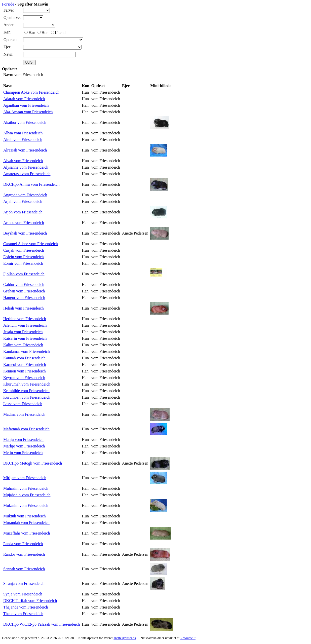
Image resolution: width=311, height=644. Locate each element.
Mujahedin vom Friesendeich (27, 495)
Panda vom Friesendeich (23, 544)
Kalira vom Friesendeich (23, 345)
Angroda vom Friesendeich (25, 195)
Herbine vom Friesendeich (25, 319)
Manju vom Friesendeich (23, 440)
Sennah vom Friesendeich (24, 569)
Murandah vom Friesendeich (26, 523)
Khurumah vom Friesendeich (27, 384)
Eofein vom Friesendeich (24, 257)
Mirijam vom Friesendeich (25, 478)
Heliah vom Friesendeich (24, 308)
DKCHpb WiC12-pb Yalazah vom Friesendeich (42, 624)
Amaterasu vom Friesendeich (27, 174)
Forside (8, 4)
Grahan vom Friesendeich (24, 291)
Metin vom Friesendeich (23, 453)
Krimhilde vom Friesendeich (26, 391)
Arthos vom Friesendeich (24, 223)
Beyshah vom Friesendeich (25, 233)
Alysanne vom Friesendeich (26, 167)
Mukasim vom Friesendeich (26, 505)
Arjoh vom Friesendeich (23, 212)
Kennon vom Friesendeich (25, 371)
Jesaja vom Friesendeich (23, 332)
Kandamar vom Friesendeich (27, 351)
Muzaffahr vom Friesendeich (27, 533)
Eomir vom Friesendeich (23, 263)
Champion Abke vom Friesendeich (31, 92)
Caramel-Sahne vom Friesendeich (31, 244)
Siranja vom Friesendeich (24, 583)
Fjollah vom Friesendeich (24, 274)
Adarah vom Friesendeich (24, 99)
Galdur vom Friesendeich (24, 285)
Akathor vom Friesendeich (25, 122)
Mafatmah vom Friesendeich (26, 429)
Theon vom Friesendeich (23, 614)
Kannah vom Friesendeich (24, 358)
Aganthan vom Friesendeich (26, 105)
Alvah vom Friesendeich (23, 161)
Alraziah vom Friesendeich (25, 150)
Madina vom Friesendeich (24, 414)
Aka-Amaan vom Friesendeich (28, 112)
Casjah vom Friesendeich (24, 250)
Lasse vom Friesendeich (23, 404)
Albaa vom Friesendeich (23, 133)
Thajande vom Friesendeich (26, 607)
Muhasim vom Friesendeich (26, 488)
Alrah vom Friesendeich (23, 140)
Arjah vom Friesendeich (23, 201)
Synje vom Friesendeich (23, 594)
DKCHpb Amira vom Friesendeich (31, 184)
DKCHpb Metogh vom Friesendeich (33, 463)
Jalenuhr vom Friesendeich (25, 325)
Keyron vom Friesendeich (24, 378)
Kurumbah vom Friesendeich (27, 397)
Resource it (188, 638)
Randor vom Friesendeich (24, 554)
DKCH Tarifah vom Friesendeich (30, 601)
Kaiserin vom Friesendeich (25, 338)
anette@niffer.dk (125, 638)
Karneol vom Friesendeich (25, 365)
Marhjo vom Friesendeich (24, 446)
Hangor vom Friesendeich (24, 298)
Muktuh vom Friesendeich (25, 516)
